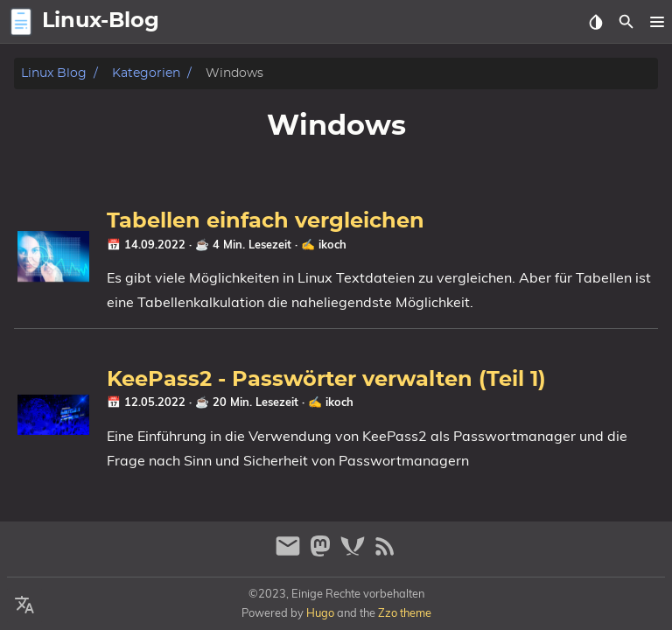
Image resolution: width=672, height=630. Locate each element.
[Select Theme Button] (595, 22)
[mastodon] (322, 553)
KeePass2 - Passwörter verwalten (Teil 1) (326, 380)
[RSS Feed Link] (385, 553)
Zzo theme (405, 612)
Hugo (320, 612)
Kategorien (146, 73)
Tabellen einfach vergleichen (266, 221)
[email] (290, 553)
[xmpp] (355, 553)
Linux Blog (54, 73)
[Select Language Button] (24, 605)
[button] (657, 22)
